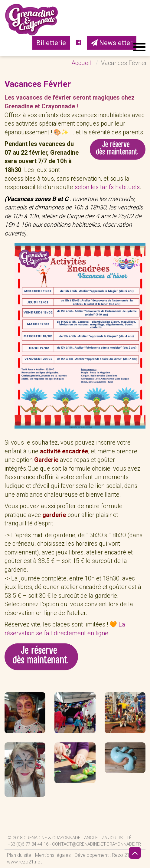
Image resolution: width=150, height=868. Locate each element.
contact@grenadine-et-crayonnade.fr (96, 844)
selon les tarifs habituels (107, 187)
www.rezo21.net (24, 862)
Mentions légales (53, 855)
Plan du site (19, 855)
